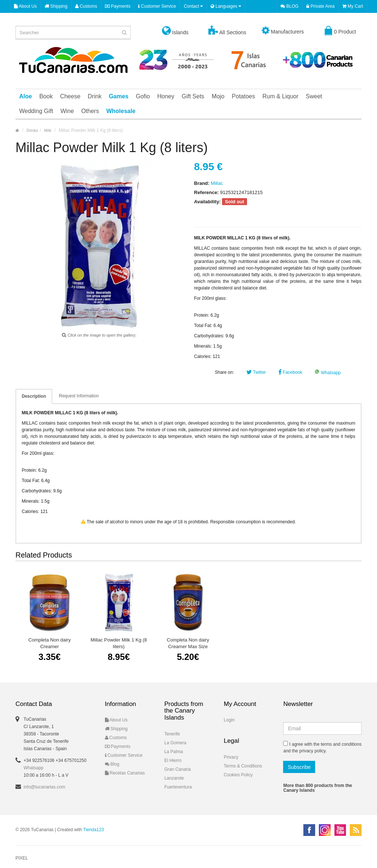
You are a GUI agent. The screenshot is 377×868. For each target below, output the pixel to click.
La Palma (174, 752)
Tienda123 (94, 830)
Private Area (320, 6)
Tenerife (172, 734)
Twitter (256, 372)
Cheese (70, 96)
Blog (112, 764)
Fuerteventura (178, 787)
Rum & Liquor (281, 96)
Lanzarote (174, 778)
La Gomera (175, 743)
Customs (86, 6)
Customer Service (157, 6)
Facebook (290, 372)
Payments (118, 6)
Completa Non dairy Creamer (50, 643)
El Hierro (173, 760)
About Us (25, 6)
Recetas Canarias (125, 773)
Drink (94, 96)
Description (34, 396)
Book (46, 96)
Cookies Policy (238, 775)
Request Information (79, 396)
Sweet (314, 96)
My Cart (353, 6)
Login (229, 720)
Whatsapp (327, 373)
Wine (67, 111)
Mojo (218, 96)
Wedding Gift (36, 111)
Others (90, 111)
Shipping (56, 6)
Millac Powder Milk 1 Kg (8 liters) (119, 643)
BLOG (290, 6)
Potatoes (244, 96)
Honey (166, 96)
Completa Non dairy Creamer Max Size (188, 643)
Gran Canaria (177, 769)
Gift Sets (193, 96)
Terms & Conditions (243, 766)
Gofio (143, 96)
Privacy (231, 757)
